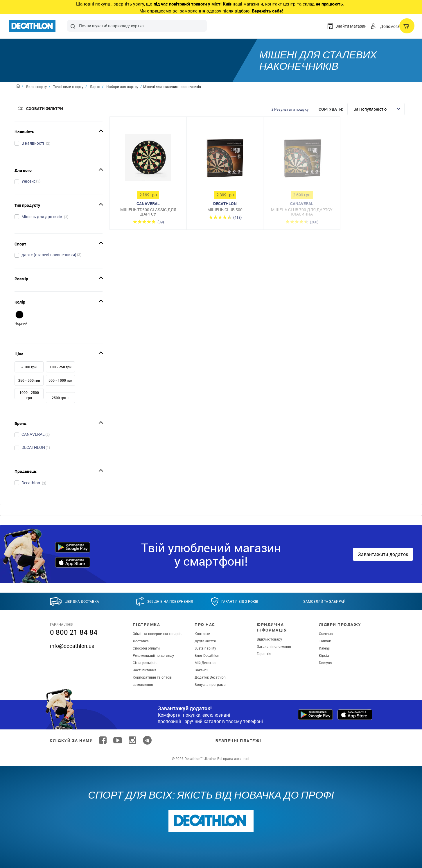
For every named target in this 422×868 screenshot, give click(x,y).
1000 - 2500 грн (29, 395)
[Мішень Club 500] (225, 159)
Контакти (202, 634)
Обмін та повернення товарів (157, 634)
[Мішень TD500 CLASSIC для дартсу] (148, 159)
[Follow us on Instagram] (132, 740)
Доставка (141, 641)
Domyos (325, 663)
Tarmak (325, 641)
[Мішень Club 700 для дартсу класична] (302, 159)
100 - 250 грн (61, 367)
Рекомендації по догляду (153, 655)
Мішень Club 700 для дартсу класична (302, 212)
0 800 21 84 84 (74, 632)
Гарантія (264, 654)
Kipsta (324, 655)
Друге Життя (205, 641)
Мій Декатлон (206, 663)
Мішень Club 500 (225, 210)
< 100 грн (29, 367)
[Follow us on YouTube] (118, 740)
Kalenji (324, 648)
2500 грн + (60, 398)
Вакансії (201, 670)
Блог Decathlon (207, 655)
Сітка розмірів (145, 663)
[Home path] (20, 87)
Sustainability (205, 648)
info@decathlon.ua (72, 646)
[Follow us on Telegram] (147, 740)
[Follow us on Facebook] (103, 740)
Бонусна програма (210, 684)
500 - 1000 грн (60, 380)
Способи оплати (146, 648)
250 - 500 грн (29, 380)
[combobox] (137, 26)
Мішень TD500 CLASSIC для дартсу (148, 212)
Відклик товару (269, 639)
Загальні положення (274, 646)
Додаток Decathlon (210, 677)
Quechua (326, 634)
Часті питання (144, 670)
